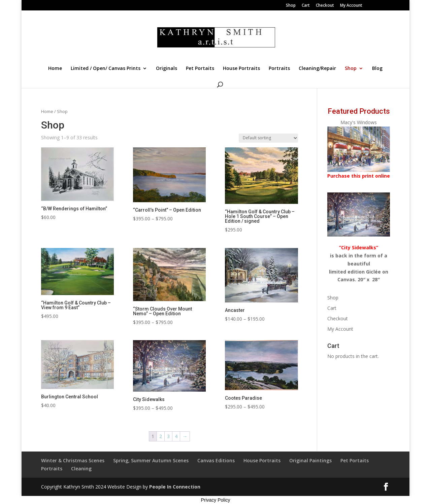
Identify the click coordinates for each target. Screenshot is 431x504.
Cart (306, 6)
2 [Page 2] (161, 436)
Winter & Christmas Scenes (73, 460)
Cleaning (81, 469)
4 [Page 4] (176, 436)
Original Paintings (310, 460)
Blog (377, 69)
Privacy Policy (215, 500)
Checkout (325, 6)
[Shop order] (268, 138)
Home (55, 69)
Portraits (279, 69)
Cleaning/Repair (317, 69)
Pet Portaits (200, 69)
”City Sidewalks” (359, 247)
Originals (167, 69)
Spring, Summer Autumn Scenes (151, 460)
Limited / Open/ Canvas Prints (106, 69)
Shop (291, 6)
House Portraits (241, 69)
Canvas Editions (216, 460)
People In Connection (175, 487)
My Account (351, 6)
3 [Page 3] (168, 436)
